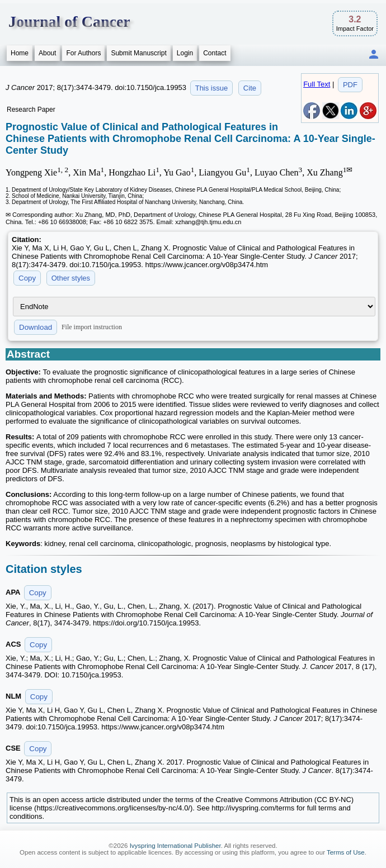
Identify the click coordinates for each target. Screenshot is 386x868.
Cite (250, 88)
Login (185, 53)
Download (36, 327)
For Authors (83, 53)
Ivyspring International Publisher (175, 846)
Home (20, 53)
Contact (215, 53)
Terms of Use (346, 852)
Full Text (317, 84)
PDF (350, 85)
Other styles (71, 278)
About (47, 53)
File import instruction (92, 327)
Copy (27, 278)
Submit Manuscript (138, 53)
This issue (212, 88)
